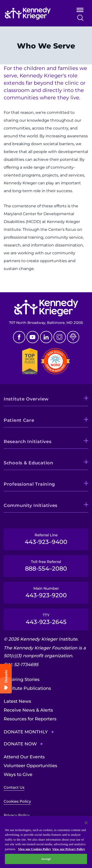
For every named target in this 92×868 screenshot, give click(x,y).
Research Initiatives (27, 442)
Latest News (17, 701)
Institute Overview (26, 399)
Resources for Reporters (30, 719)
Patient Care (19, 420)
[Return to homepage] (34, 13)
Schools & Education (28, 463)
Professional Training (29, 484)
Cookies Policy (17, 801)
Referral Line (46, 539)
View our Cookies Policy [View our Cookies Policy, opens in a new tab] (34, 849)
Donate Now (20, 744)
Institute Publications (27, 688)
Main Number (46, 592)
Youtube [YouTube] (33, 337)
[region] (46, 842)
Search (80, 18)
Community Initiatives (31, 505)
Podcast (73, 337)
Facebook (19, 337)
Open (80, 11)
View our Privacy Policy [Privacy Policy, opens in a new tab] (69, 849)
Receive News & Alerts (28, 710)
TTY (46, 619)
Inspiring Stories (22, 680)
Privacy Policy (17, 815)
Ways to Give (18, 774)
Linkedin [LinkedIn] (46, 337)
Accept (46, 859)
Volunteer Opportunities (30, 766)
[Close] (86, 823)
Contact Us (14, 787)
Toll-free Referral (46, 566)
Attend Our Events (24, 757)
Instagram (60, 337)
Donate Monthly (26, 732)
